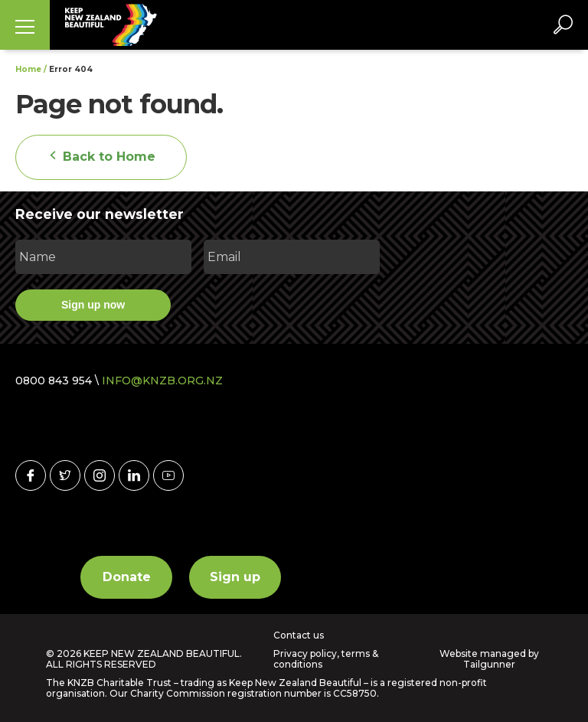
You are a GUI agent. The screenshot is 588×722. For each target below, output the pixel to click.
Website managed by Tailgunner (489, 659)
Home (28, 69)
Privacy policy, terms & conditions (326, 659)
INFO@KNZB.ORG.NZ (162, 381)
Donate (127, 577)
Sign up (235, 577)
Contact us (299, 635)
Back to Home (101, 157)
